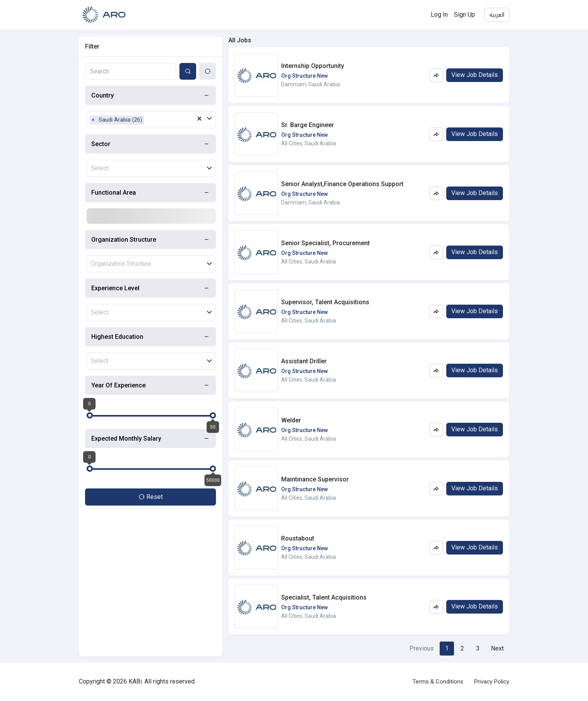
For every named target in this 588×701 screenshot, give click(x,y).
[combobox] (131, 71)
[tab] (150, 95)
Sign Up (464, 15)
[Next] (497, 649)
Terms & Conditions (438, 682)
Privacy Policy (492, 682)
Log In (439, 15)
